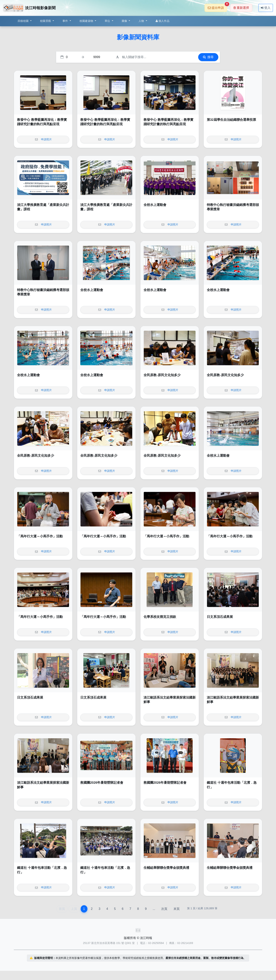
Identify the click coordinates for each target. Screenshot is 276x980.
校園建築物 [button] (87, 21)
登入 (266, 8)
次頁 (164, 909)
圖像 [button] (125, 21)
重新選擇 (241, 8)
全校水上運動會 (155, 205)
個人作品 (163, 21)
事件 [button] (66, 21)
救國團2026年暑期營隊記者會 (102, 783)
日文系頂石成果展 (220, 617)
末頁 (177, 909)
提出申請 (217, 7)
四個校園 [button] (23, 21)
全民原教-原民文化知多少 (162, 375)
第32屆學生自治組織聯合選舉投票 (231, 120)
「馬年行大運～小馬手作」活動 (40, 536)
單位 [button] (108, 21)
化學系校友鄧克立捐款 (160, 617)
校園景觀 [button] (46, 21)
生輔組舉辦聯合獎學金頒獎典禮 (166, 868)
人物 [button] (142, 21)
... (154, 909)
